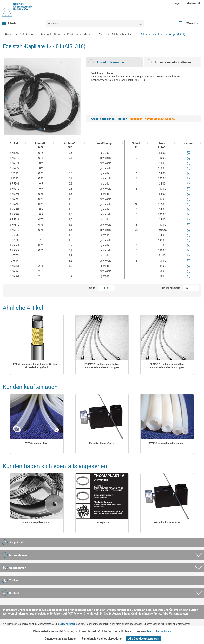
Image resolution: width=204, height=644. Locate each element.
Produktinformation (106, 62)
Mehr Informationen (159, 631)
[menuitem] (177, 3)
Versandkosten (68, 624)
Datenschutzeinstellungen (61, 639)
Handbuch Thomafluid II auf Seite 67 (151, 119)
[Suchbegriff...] (95, 24)
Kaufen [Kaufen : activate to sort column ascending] (188, 143)
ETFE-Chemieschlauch (37, 443)
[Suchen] (141, 24)
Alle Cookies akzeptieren (144, 639)
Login (177, 3)
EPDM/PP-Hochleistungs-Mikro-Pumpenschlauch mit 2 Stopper (102, 366)
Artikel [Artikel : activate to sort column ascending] (14, 143)
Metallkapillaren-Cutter (102, 443)
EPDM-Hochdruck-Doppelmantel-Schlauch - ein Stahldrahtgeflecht (37, 366)
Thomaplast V (102, 522)
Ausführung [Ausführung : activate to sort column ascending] (104, 143)
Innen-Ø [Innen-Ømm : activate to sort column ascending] (40, 145)
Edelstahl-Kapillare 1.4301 (37, 522)
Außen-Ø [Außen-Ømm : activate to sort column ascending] (70, 145)
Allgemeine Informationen (169, 62)
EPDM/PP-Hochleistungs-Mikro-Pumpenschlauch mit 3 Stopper (167, 366)
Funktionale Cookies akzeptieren (102, 639)
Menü (9, 23)
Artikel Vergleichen (101, 119)
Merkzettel (193, 3)
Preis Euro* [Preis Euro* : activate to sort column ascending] (162, 145)
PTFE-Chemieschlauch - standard (167, 443)
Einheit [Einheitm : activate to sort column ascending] (136, 145)
